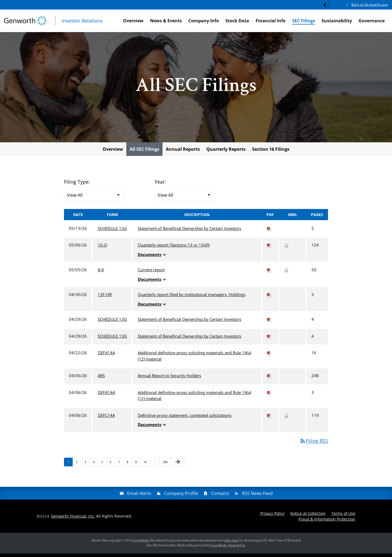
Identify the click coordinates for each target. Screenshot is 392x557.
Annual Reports (183, 153)
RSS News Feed (257, 497)
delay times (232, 544)
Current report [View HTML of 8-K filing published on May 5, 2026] (151, 273)
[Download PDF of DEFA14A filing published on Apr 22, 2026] (269, 356)
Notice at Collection (308, 517)
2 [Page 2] (78, 467)
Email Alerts (139, 497)
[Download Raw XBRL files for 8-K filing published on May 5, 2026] (286, 273)
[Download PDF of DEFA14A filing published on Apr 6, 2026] (269, 396)
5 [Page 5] (104, 467)
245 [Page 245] (166, 467)
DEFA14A (106, 356)
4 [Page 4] (95, 467)
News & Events (166, 21)
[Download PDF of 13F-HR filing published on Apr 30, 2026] (269, 298)
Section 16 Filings (271, 153)
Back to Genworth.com (370, 4)
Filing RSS (314, 444)
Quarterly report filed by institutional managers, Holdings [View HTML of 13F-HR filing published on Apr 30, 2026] (192, 298)
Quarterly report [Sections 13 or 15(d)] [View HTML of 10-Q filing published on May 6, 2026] (174, 249)
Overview (133, 21)
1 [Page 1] (70, 467)
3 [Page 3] (87, 467)
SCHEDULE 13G (112, 232)
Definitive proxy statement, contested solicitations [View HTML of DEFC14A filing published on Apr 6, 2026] (185, 419)
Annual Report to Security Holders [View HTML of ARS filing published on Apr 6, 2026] (169, 379)
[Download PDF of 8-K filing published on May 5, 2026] (269, 273)
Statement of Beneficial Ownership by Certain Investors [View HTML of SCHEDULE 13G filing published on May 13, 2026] (189, 232)
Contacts (220, 497)
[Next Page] (178, 466)
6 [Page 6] (112, 467)
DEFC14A (106, 419)
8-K (101, 273)
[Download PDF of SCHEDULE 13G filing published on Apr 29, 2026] (269, 323)
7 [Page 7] (121, 467)
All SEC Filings (144, 153)
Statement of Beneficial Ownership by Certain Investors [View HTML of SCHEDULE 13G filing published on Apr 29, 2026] (189, 323)
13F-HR (105, 298)
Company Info (204, 21)
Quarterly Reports (226, 153)
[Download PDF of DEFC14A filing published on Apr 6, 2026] (269, 419)
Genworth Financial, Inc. (73, 520)
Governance (372, 21)
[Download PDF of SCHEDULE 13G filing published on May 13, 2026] (269, 232)
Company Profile (181, 497)
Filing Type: (77, 185)
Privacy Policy (272, 517)
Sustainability (337, 21)
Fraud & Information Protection (327, 523)
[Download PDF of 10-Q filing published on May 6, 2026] (269, 249)
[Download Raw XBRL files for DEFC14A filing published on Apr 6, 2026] (286, 419)
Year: (160, 185)
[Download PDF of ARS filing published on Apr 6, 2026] (269, 379)
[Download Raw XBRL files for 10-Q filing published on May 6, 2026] (286, 249)
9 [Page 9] (137, 467)
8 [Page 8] (129, 467)
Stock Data (237, 21)
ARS (101, 379)
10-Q (102, 249)
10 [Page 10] (147, 467)
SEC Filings (304, 21)
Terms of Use (343, 517)
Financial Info (271, 21)
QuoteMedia (140, 544)
